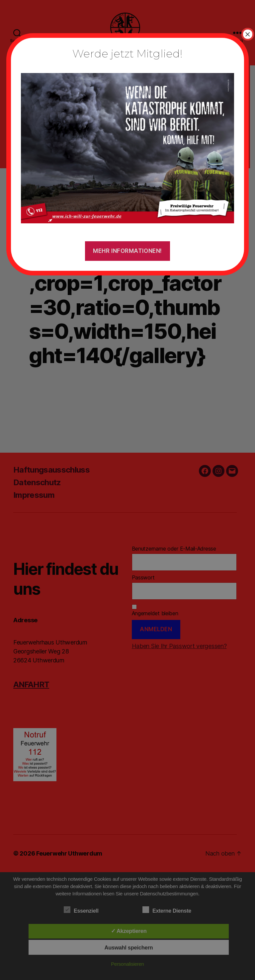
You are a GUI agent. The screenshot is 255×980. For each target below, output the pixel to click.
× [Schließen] (248, 34)
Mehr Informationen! (127, 251)
